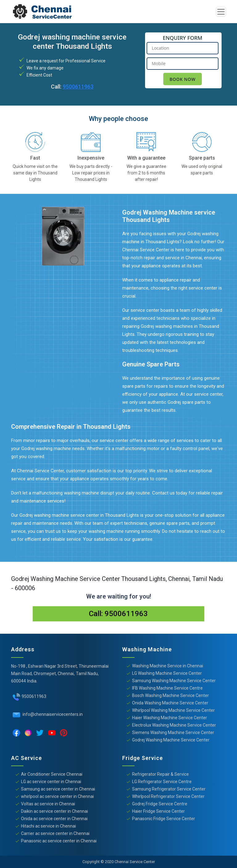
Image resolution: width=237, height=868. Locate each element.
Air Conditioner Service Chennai (52, 774)
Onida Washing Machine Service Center (170, 703)
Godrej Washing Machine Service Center (171, 740)
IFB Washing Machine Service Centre (167, 688)
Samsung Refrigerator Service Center (169, 789)
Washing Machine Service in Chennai (168, 666)
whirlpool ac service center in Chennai (57, 796)
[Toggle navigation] (221, 12)
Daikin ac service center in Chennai (54, 811)
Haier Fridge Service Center (158, 811)
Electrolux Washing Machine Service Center (174, 725)
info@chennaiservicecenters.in (52, 714)
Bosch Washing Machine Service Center (170, 695)
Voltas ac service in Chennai (48, 804)
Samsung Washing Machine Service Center (174, 681)
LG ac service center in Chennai (51, 782)
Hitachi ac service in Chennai (48, 826)
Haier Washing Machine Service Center (170, 718)
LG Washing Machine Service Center (167, 673)
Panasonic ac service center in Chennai (59, 841)
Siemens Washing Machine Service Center (173, 732)
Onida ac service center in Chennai (54, 819)
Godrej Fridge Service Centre (160, 804)
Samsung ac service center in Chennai (58, 789)
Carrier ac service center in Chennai (55, 833)
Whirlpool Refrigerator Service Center (168, 796)
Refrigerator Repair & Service (160, 774)
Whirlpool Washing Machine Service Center (173, 710)
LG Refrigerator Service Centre (162, 782)
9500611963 (78, 87)
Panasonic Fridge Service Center (164, 819)
